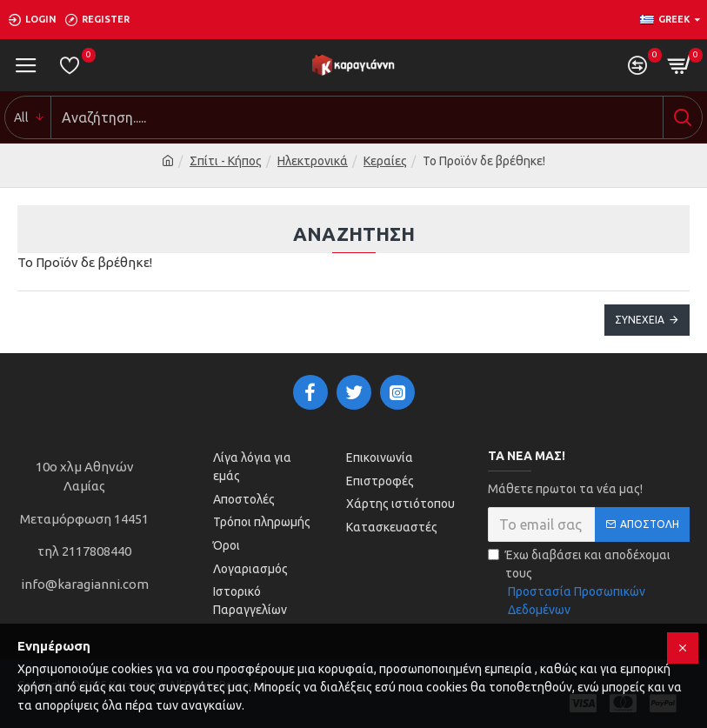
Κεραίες (385, 161)
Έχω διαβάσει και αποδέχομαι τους (589, 584)
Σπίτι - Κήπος (226, 161)
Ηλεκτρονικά (313, 161)
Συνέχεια (640, 320)
